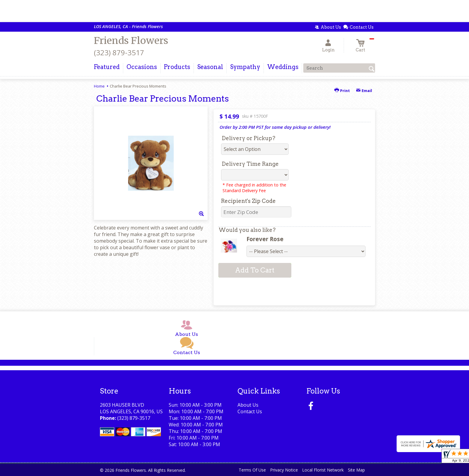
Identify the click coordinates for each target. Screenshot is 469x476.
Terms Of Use (252, 470)
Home (99, 86)
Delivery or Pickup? (248, 138)
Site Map (356, 470)
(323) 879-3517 (119, 52)
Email (364, 91)
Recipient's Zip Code (248, 201)
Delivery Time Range (250, 164)
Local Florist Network (323, 470)
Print (342, 91)
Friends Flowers (131, 41)
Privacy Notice (284, 470)
